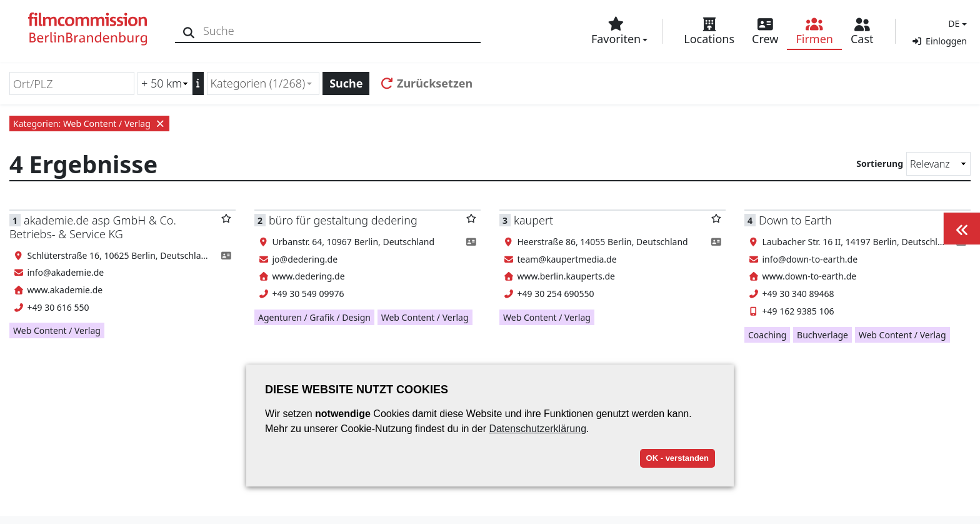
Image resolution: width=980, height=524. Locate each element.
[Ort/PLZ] (72, 83)
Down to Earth (795, 220)
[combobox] (263, 83)
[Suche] (189, 31)
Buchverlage (822, 335)
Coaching (767, 335)
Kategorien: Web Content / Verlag (89, 123)
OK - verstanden (677, 458)
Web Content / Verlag (57, 330)
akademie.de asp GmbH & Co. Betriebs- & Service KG (93, 227)
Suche (346, 83)
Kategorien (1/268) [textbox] (258, 83)
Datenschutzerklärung (537, 429)
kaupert (533, 220)
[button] (956, 23)
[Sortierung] (938, 164)
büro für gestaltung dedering (343, 220)
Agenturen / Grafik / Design (314, 317)
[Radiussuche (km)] (165, 83)
